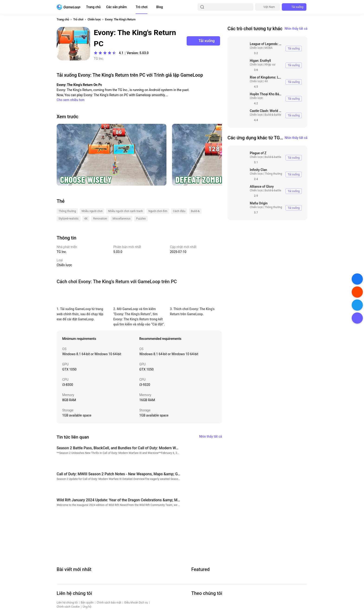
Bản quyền (87, 603)
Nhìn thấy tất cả (296, 29)
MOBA (269, 48)
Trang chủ (93, 7)
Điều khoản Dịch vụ (136, 603)
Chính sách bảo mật (109, 603)
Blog (159, 7)
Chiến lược (94, 20)
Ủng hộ (87, 607)
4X (266, 81)
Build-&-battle (273, 115)
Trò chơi (141, 7)
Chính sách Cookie (68, 607)
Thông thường (273, 174)
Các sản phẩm (116, 7)
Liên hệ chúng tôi (67, 603)
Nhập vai (270, 65)
